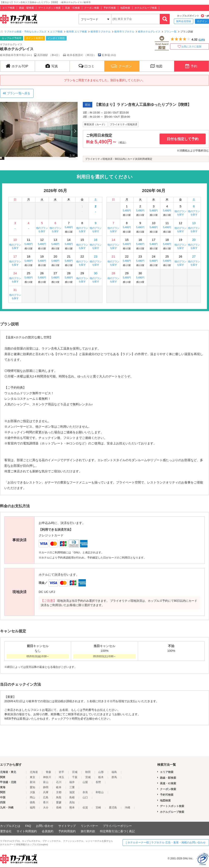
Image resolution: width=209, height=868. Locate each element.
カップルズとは (10, 826)
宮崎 (98, 808)
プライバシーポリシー (117, 826)
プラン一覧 (170, 32)
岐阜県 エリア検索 (77, 32)
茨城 (88, 777)
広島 (46, 797)
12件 (202, 40)
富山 (46, 782)
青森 (48, 772)
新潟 (32, 782)
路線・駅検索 (26, 8)
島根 (72, 797)
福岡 (32, 808)
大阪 (32, 792)
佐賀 (85, 808)
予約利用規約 (67, 831)
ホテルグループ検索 (146, 8)
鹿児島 (113, 808)
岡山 (32, 797)
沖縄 (127, 808)
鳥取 (59, 797)
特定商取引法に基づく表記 (117, 831)
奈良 (85, 792)
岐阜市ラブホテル (124, 32)
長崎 (59, 808)
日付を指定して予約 (183, 139)
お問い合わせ (45, 826)
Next (75, 131)
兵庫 (46, 792)
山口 (85, 797)
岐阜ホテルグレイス (149, 32)
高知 (72, 802)
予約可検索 (110, 8)
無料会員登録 (184, 21)
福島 (114, 772)
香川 (46, 802)
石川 (59, 782)
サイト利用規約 (27, 831)
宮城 (75, 772)
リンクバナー (89, 826)
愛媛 (59, 802)
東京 (32, 777)
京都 (59, 792)
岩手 (61, 772)
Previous (3, 131)
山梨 (85, 782)
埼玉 (61, 777)
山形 (101, 772)
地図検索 (125, 8)
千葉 (75, 777)
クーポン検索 (92, 8)
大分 (46, 808)
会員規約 (48, 831)
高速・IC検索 (72, 8)
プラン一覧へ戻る (19, 93)
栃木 (101, 777)
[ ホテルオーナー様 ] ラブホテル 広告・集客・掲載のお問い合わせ (166, 842)
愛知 (32, 787)
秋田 (88, 772)
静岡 (46, 787)
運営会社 (6, 831)
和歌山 (100, 792)
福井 (72, 782)
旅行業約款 (88, 831)
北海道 (34, 772)
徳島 (32, 802)
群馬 (114, 777)
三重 (72, 787)
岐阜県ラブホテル (101, 32)
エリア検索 (8, 8)
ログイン (202, 21)
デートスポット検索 (49, 8)
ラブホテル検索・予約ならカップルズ (25, 32)
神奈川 (47, 777)
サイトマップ (67, 826)
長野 (98, 782)
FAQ (28, 826)
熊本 (72, 808)
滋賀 (72, 792)
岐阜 (59, 787)
